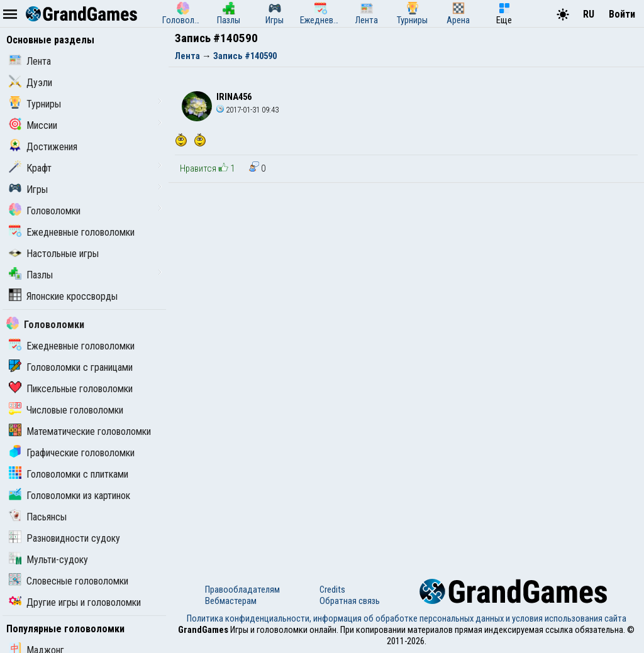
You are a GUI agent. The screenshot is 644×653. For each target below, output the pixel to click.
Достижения (43, 147)
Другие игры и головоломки (75, 602)
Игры (28, 189)
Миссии (33, 125)
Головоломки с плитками (69, 474)
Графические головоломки (72, 453)
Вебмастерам (231, 601)
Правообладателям (242, 590)
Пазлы (31, 275)
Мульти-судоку (48, 560)
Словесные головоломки (69, 581)
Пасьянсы (38, 517)
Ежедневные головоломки (72, 232)
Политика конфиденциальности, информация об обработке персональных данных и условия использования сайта (407, 618)
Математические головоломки (80, 431)
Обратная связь (350, 601)
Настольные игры (54, 254)
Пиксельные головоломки (71, 389)
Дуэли (31, 83)
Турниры (35, 104)
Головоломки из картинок (69, 496)
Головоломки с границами (71, 367)
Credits (332, 590)
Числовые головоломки (66, 410)
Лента (30, 61)
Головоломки (45, 211)
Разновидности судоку (64, 538)
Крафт (30, 168)
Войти (622, 14)
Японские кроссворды (63, 296)
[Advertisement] (406, 277)
